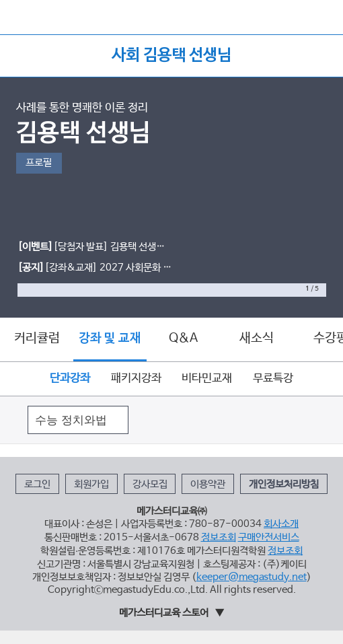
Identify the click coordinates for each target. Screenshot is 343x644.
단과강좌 (70, 379)
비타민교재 (207, 379)
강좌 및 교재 (110, 338)
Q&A (183, 338)
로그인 (37, 485)
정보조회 (219, 538)
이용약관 (208, 485)
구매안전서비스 (269, 538)
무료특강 (273, 379)
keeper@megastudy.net (252, 577)
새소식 (257, 338)
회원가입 (91, 485)
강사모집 (150, 485)
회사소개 (281, 524)
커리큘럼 (37, 338)
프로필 (39, 163)
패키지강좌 (136, 379)
